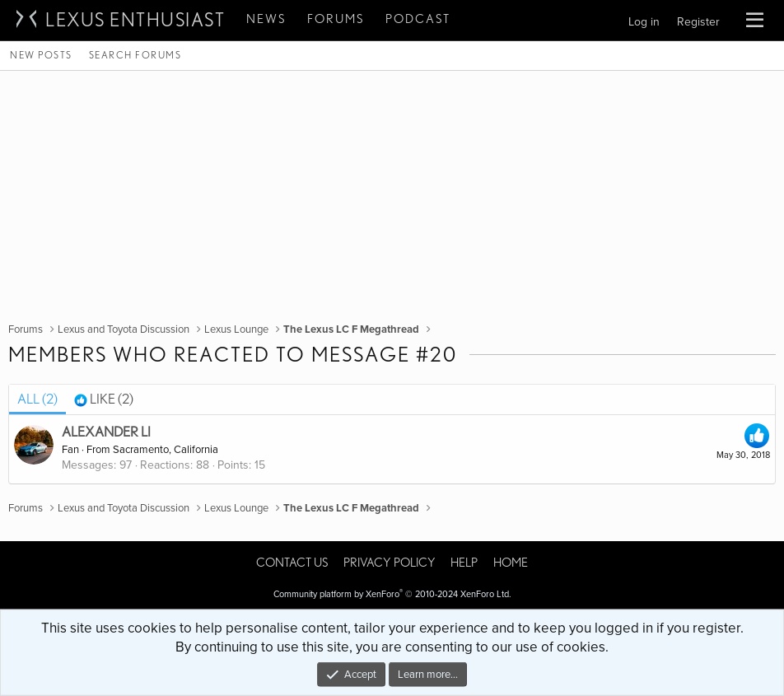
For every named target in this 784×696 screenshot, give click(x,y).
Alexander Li (106, 432)
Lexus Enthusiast (135, 20)
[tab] (104, 399)
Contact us (292, 563)
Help (464, 563)
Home (511, 563)
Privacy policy (390, 563)
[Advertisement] (392, 194)
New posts (41, 55)
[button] (755, 21)
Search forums (135, 55)
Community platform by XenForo (392, 594)
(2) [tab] (37, 399)
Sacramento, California (166, 450)
